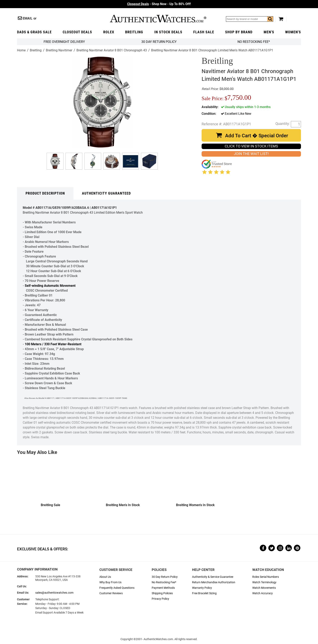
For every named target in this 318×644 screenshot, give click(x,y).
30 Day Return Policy (165, 577)
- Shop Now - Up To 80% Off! (159, 4)
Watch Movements (264, 588)
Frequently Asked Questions (117, 588)
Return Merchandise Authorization (214, 582)
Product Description (45, 193)
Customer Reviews (111, 593)
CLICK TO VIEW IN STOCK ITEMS (251, 146)
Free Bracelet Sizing (204, 593)
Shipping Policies (162, 593)
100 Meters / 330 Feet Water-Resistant (53, 344)
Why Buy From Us (110, 582)
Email (28, 18)
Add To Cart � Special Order (257, 136)
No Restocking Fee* (254, 42)
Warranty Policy (202, 588)
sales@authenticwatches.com (54, 593)
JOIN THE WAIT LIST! (251, 154)
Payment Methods (163, 588)
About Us (105, 577)
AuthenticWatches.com (158, 19)
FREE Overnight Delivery (64, 42)
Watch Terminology (264, 582)
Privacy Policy (160, 599)
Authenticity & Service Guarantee (213, 577)
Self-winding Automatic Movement (50, 286)
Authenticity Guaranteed (106, 193)
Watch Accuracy (263, 593)
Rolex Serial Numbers (266, 577)
